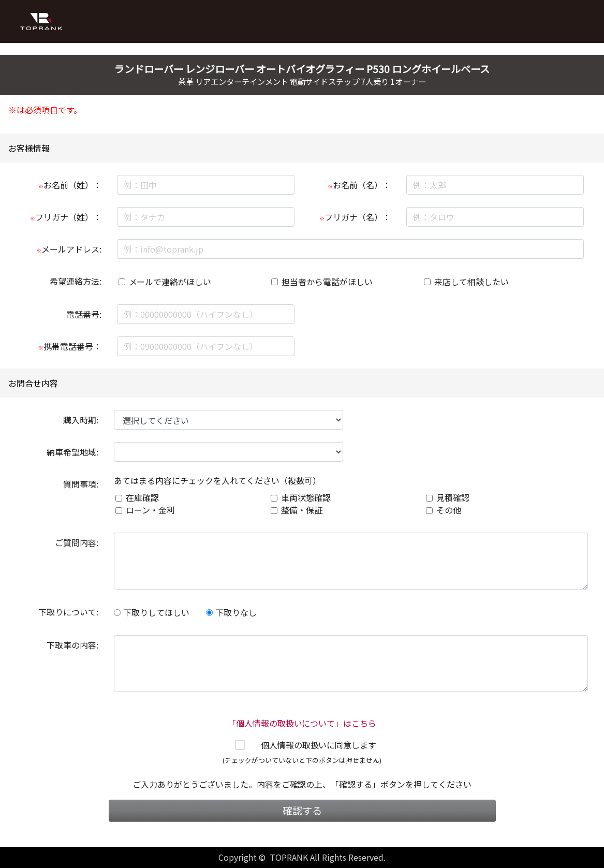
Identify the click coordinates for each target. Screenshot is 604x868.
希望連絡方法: (76, 281)
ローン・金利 (150, 510)
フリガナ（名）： (355, 217)
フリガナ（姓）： (66, 217)
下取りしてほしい (152, 612)
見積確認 (453, 497)
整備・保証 (302, 510)
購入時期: (81, 420)
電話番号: (84, 314)
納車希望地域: (72, 452)
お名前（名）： (359, 185)
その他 (449, 510)
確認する (302, 811)
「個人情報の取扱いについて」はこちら (302, 723)
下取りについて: (68, 612)
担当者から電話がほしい (327, 282)
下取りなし (231, 612)
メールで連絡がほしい (170, 282)
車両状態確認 (306, 497)
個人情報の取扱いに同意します (319, 745)
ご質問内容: (77, 542)
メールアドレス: (69, 249)
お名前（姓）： (70, 185)
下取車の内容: (72, 645)
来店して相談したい (472, 282)
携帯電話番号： (70, 346)
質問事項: (81, 484)
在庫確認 (142, 497)
